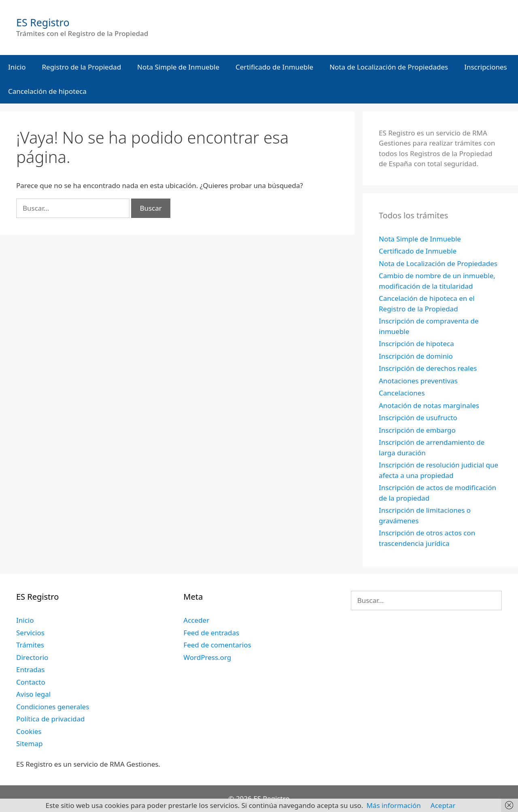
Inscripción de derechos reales (428, 368)
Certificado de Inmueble (274, 67)
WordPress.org (207, 657)
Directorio (32, 657)
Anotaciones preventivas (418, 381)
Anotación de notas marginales (429, 405)
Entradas (30, 669)
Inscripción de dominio (416, 356)
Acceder (196, 620)
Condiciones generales (53, 707)
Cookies (29, 731)
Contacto (31, 682)
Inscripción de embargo (417, 430)
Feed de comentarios (217, 645)
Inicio (17, 67)
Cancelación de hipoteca (47, 91)
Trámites (30, 645)
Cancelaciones (402, 393)
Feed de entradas (211, 633)
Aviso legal (33, 694)
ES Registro (43, 22)
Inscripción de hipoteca (416, 344)
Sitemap (29, 743)
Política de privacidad (50, 719)
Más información (393, 805)
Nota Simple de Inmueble (178, 67)
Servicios (30, 633)
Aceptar (443, 805)
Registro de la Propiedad (82, 67)
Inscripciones (486, 67)
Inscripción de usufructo (418, 418)
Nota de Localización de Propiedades (389, 67)
